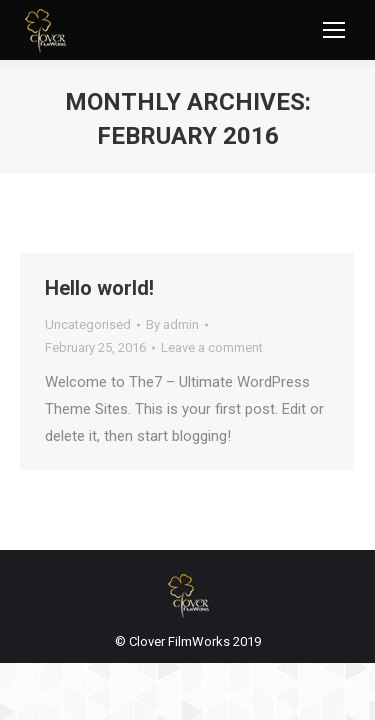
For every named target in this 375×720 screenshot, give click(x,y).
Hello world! (99, 288)
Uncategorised (88, 324)
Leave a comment (212, 347)
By (172, 324)
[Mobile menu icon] (334, 30)
